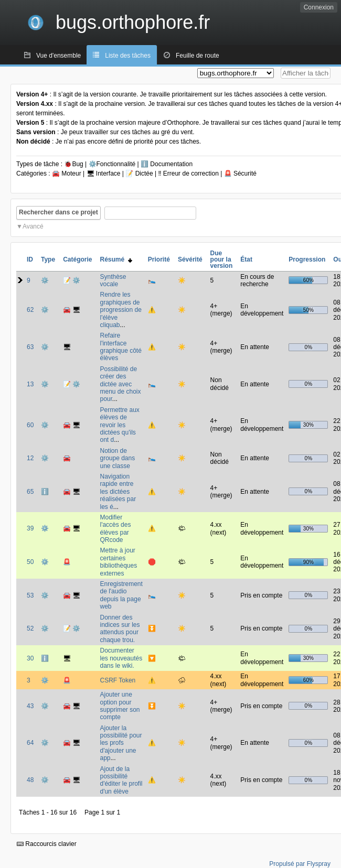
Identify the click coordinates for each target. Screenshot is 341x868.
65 (30, 492)
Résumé (116, 259)
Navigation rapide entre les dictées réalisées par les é (118, 492)
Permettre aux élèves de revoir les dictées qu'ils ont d (119, 425)
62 (30, 310)
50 (30, 562)
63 (30, 347)
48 (30, 780)
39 (30, 528)
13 (30, 384)
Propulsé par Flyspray (300, 864)
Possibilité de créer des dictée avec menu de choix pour (120, 384)
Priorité (159, 259)
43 (30, 706)
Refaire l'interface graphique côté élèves (120, 347)
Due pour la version (222, 259)
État (246, 259)
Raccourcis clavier (47, 844)
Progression (307, 259)
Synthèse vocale (113, 280)
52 (30, 628)
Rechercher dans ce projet (58, 212)
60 (30, 425)
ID (30, 259)
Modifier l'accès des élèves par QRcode (115, 529)
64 (30, 743)
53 (30, 595)
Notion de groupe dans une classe (117, 458)
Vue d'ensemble (58, 56)
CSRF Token (118, 680)
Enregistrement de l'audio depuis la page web (121, 595)
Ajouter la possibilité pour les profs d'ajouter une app (121, 743)
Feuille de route (198, 56)
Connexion (319, 7)
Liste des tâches (128, 56)
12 (30, 458)
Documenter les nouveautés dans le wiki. (121, 658)
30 (30, 658)
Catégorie (77, 259)
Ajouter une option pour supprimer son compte (120, 706)
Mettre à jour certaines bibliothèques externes (118, 562)
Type (48, 259)
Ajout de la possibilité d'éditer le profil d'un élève (121, 780)
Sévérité (190, 259)
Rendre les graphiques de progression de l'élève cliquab (120, 310)
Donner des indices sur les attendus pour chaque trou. (120, 629)
